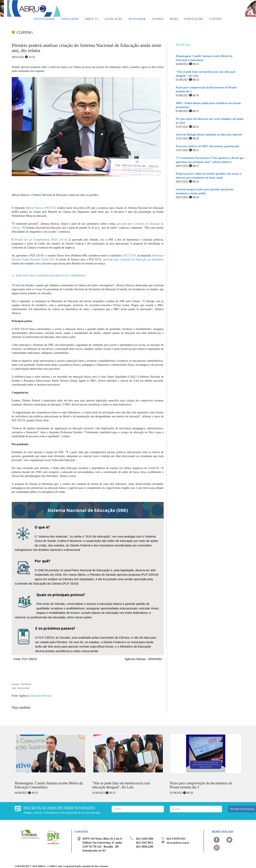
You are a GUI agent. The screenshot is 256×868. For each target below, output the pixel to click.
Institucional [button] (45, 19)
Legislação (113, 19)
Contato (216, 19)
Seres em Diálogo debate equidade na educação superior (209, 135)
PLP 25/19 (130, 256)
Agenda (158, 19)
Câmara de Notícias (40, 696)
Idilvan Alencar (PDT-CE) (41, 208)
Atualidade (137, 19)
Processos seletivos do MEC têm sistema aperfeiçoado (208, 146)
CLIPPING (25, 33)
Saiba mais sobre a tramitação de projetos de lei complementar (51, 275)
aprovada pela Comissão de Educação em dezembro (133, 260)
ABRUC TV (92, 19)
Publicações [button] (194, 19)
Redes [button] (174, 19)
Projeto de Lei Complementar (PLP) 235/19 (41, 240)
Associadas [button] (70, 19)
